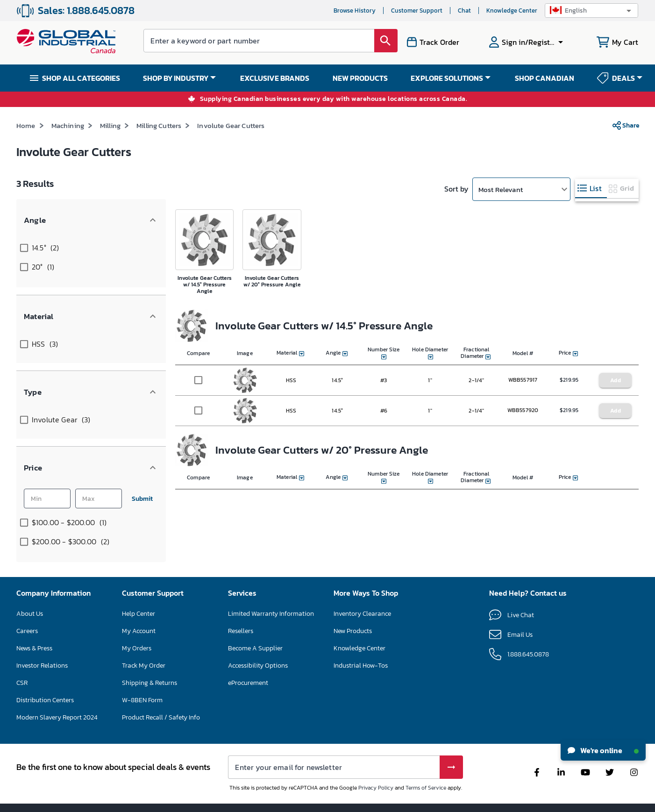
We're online (603, 750)
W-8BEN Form (142, 658)
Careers (27, 589)
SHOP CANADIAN (545, 78)
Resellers (241, 589)
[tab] (591, 189)
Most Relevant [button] (501, 189)
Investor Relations (42, 623)
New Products (353, 589)
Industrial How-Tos (361, 623)
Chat (464, 11)
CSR (22, 641)
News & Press (34, 606)
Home (26, 125)
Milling (110, 125)
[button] (591, 11)
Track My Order (144, 623)
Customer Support (417, 11)
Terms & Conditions (309, 800)
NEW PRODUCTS (360, 78)
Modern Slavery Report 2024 (57, 675)
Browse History (355, 11)
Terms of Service (426, 746)
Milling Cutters (159, 125)
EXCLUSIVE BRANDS (275, 78)
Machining (68, 125)
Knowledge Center (512, 11)
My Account (139, 589)
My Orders (137, 606)
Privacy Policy (376, 746)
